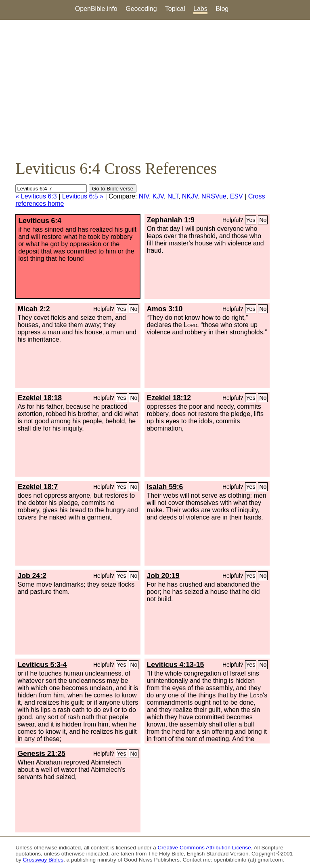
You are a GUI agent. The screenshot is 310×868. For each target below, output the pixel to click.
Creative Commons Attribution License (204, 848)
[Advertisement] (155, 89)
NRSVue (214, 196)
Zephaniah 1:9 (170, 220)
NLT (173, 196)
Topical (175, 9)
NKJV (190, 196)
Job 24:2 (32, 576)
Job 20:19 (163, 576)
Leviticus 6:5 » (83, 196)
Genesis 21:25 (41, 754)
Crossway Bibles (43, 860)
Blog (222, 9)
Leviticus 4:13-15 (175, 665)
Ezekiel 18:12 (169, 398)
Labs (200, 9)
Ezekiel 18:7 (38, 487)
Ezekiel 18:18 (40, 398)
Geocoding (141, 9)
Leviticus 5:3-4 (42, 665)
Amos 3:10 (164, 309)
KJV (158, 196)
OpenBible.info (96, 9)
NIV (144, 196)
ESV (237, 196)
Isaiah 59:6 (165, 487)
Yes (251, 220)
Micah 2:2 (34, 309)
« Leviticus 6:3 (36, 196)
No (263, 220)
